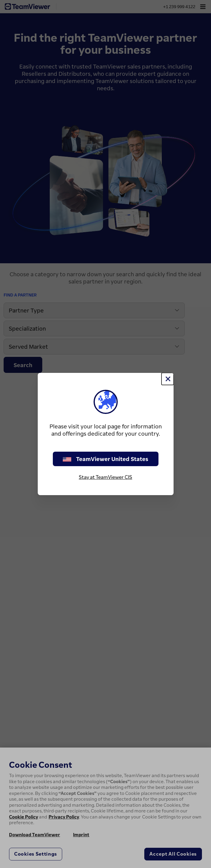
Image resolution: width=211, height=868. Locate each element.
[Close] (168, 379)
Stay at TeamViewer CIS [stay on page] (105, 477)
